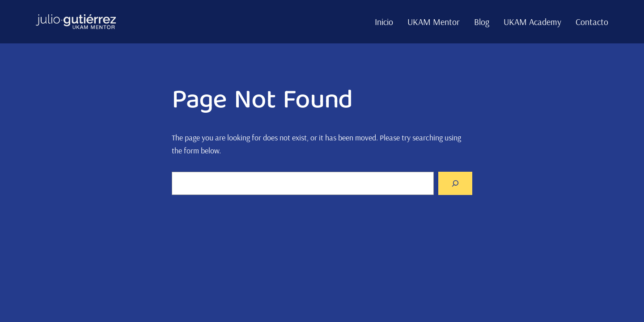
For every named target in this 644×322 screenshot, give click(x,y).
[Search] (455, 183)
